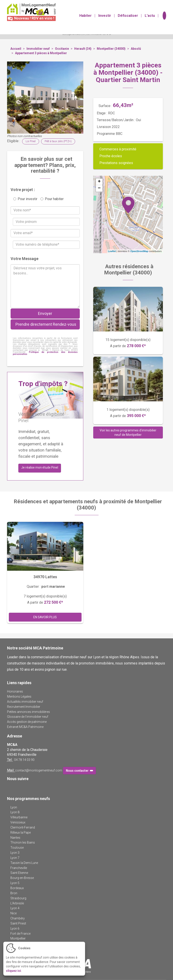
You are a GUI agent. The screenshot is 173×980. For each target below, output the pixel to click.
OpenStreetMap (139, 251)
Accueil (16, 49)
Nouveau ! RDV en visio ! (31, 18)
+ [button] (99, 182)
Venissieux (18, 822)
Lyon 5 (15, 883)
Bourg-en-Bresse (22, 878)
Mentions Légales (19, 697)
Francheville (19, 868)
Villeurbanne (19, 817)
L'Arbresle (17, 903)
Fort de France (20, 934)
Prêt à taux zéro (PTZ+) (58, 141)
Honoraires (15, 691)
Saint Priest (18, 923)
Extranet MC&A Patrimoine (25, 727)
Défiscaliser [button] (128, 18)
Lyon (14, 807)
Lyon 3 (15, 853)
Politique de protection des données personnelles (45, 353)
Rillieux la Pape (21, 833)
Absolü (136, 49)
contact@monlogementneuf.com (39, 770)
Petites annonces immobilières (29, 712)
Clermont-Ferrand (23, 827)
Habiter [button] (86, 18)
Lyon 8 (15, 812)
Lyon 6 (15, 928)
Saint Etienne (19, 873)
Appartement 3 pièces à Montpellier (41, 53)
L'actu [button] (150, 18)
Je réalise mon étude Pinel (40, 467)
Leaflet (112, 251)
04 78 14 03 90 (24, 760)
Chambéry (18, 918)
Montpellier (18, 938)
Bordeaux (17, 888)
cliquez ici (13, 971)
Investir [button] (105, 18)
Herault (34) (83, 49)
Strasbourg (18, 898)
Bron (14, 893)
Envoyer (45, 313)
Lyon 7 (15, 858)
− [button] (99, 188)
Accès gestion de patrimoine (27, 722)
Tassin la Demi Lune (24, 863)
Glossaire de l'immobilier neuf (28, 717)
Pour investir (25, 199)
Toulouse (17, 848)
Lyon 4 (15, 908)
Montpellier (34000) (111, 49)
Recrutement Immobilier (24, 707)
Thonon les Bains (23, 842)
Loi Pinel (31, 141)
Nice (13, 913)
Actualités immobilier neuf (25, 702)
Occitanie (62, 49)
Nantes (15, 838)
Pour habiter (52, 199)
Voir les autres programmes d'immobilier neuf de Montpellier (128, 433)
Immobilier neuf (38, 49)
